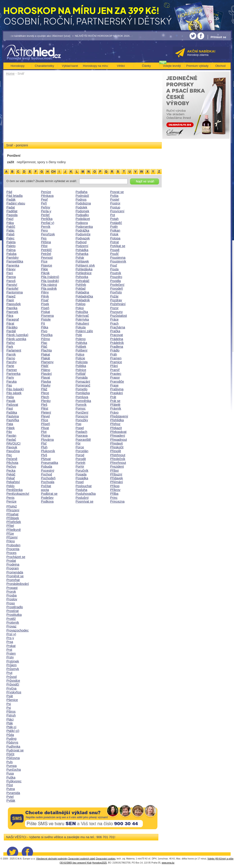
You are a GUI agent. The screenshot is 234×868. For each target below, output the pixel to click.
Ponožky (82, 420)
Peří (44, 203)
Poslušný (82, 498)
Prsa (10, 642)
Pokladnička (84, 296)
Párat (10, 323)
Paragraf (13, 319)
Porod (80, 455)
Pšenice (12, 700)
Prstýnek (13, 661)
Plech (45, 397)
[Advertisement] (83, 110)
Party (10, 378)
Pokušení (82, 323)
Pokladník (83, 300)
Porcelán (82, 451)
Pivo (44, 331)
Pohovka (82, 277)
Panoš (11, 281)
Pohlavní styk (85, 265)
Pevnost (47, 258)
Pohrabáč (83, 281)
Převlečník (118, 459)
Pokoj (80, 308)
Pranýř (115, 370)
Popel (80, 428)
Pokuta (81, 327)
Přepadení (118, 436)
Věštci (121, 66)
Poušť (115, 254)
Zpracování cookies (106, 859)
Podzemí (82, 246)
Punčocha (14, 770)
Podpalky (82, 215)
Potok (114, 234)
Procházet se (16, 557)
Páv (9, 432)
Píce (44, 261)
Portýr (80, 467)
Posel (80, 482)
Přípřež (12, 506)
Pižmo (46, 339)
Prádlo (115, 350)
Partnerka (13, 374)
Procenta (13, 549)
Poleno (81, 339)
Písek (45, 304)
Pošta (114, 196)
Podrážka (83, 230)
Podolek (82, 207)
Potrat (115, 242)
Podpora (82, 223)
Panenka (13, 265)
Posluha (82, 490)
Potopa (115, 238)
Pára (10, 316)
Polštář (81, 374)
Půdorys (12, 742)
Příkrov (115, 490)
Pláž (44, 389)
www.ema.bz (168, 863)
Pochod (47, 474)
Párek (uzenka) (18, 335)
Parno (11, 358)
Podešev (47, 498)
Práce (115, 319)
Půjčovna (13, 758)
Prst (9, 650)
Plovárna (47, 440)
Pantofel (12, 289)
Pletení (46, 412)
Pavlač (11, 440)
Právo (115, 412)
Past (10, 408)
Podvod (81, 242)
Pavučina (13, 451)
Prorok (11, 592)
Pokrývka (82, 319)
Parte (10, 366)
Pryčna (12, 688)
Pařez (11, 343)
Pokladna (82, 292)
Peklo (11, 486)
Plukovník (48, 451)
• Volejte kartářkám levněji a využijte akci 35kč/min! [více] (37, 36)
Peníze (12, 501)
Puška (11, 777)
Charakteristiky (44, 66)
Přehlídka (117, 420)
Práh (114, 354)
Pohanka (82, 254)
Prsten (11, 653)
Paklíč (11, 227)
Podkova (47, 501)
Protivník (13, 623)
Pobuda (47, 467)
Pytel (10, 797)
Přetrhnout (118, 455)
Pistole (46, 319)
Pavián (11, 436)
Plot (44, 432)
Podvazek (83, 238)
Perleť (45, 215)
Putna (11, 789)
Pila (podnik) (50, 281)
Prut (9, 673)
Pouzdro (116, 277)
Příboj (115, 471)
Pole (79, 335)
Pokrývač (82, 316)
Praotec (116, 374)
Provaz (12, 626)
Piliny (45, 292)
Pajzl (10, 219)
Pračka (115, 331)
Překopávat (118, 432)
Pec (9, 455)
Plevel (45, 416)
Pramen (116, 358)
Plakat (46, 354)
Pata (10, 424)
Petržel (46, 254)
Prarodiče (117, 382)
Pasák (11, 401)
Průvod (12, 677)
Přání (114, 366)
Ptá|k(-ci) (13, 731)
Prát (113, 397)
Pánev (11, 269)
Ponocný (82, 416)
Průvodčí (13, 684)
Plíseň (46, 424)
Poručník (82, 471)
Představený (119, 416)
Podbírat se (49, 494)
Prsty (10, 657)
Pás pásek (14, 393)
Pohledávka (84, 269)
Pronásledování (18, 584)
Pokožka (82, 312)
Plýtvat (46, 459)
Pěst (44, 246)
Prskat (11, 646)
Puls (10, 762)
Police (80, 354)
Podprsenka (84, 227)
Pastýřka (13, 420)
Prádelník (117, 343)
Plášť (45, 366)
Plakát (46, 358)
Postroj (115, 203)
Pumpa (12, 766)
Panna (11, 277)
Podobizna (83, 203)
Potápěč (116, 223)
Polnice (81, 370)
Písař (45, 300)
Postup (115, 207)
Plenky (46, 401)
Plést (45, 408)
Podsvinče (83, 234)
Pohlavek (82, 261)
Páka (10, 223)
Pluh (44, 447)
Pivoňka (47, 335)
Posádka (82, 478)
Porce (80, 447)
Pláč (44, 347)
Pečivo (11, 467)
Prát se (115, 401)
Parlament (14, 350)
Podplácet (83, 219)
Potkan (115, 230)
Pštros (11, 712)
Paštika (12, 412)
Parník (11, 354)
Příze (10, 534)
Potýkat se (118, 246)
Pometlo (82, 389)
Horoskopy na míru (95, 66)
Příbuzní (116, 474)
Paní (10, 273)
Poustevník (118, 261)
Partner (12, 370)
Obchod (221, 66)
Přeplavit (117, 443)
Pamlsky (13, 258)
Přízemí (12, 537)
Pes (44, 238)
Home (10, 74)
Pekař (11, 478)
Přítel (10, 526)
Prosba (12, 595)
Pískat (46, 312)
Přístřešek (14, 522)
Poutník (116, 273)
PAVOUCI (14, 443)
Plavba (46, 382)
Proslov (12, 599)
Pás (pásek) (15, 389)
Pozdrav (116, 300)
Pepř (44, 200)
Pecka (11, 471)
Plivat (45, 428)
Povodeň (117, 289)
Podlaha (82, 192)
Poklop (81, 304)
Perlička (47, 219)
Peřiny (46, 207)
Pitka (45, 327)
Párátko (12, 327)
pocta (45, 490)
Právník (116, 408)
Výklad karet (70, 66)
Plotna (46, 436)
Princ (114, 498)
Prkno (11, 541)
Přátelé (115, 405)
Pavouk (12, 447)
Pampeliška (15, 261)
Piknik (45, 273)
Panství (12, 285)
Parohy (12, 362)
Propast (12, 588)
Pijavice (47, 265)
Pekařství (13, 482)
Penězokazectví (18, 494)
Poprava (82, 436)
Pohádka (82, 250)
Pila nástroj (49, 285)
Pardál (11, 331)
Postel (115, 200)
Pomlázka (83, 393)
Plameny (47, 362)
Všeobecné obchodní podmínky (52, 859)
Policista (82, 362)
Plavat (46, 378)
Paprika (12, 308)
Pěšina (46, 242)
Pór (78, 443)
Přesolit (116, 451)
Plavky (46, 385)
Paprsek (12, 312)
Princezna (117, 501)
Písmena (47, 316)
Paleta (11, 242)
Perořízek (48, 234)
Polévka (81, 343)
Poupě (115, 250)
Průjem (12, 665)
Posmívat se (85, 501)
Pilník (45, 296)
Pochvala (48, 482)
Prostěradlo (15, 607)
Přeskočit (117, 447)
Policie (80, 358)
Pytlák (11, 801)
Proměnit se (15, 576)
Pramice (116, 362)
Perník (46, 227)
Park (10, 347)
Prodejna (13, 564)
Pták (10, 723)
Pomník (81, 405)
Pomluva (82, 397)
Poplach (82, 432)
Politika (81, 366)
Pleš (44, 405)
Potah (115, 219)
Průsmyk (13, 669)
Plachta (46, 350)
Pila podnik (49, 289)
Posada (81, 474)
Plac (44, 343)
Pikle (45, 269)
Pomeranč (83, 385)
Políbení (82, 350)
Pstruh (11, 715)
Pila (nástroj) (50, 277)
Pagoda (12, 215)
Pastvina (13, 416)
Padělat (12, 211)
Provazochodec (18, 630)
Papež (11, 296)
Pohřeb (81, 285)
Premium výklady (197, 66)
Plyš (44, 455)
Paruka (12, 382)
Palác (11, 230)
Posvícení (117, 211)
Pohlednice (84, 273)
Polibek (81, 347)
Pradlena (117, 347)
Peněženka (15, 490)
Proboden (13, 545)
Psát (10, 696)
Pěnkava (47, 196)
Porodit (81, 459)
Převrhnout (118, 463)
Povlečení (117, 285)
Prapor (115, 378)
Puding (12, 739)
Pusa (10, 773)
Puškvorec (14, 781)
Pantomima (15, 292)
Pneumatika (50, 463)
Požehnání (118, 304)
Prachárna (118, 327)
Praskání (117, 393)
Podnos (81, 200)
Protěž (11, 619)
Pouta (115, 269)
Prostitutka (14, 615)
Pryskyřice (14, 692)
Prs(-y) (11, 634)
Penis (11, 498)
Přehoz (115, 424)
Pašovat (12, 405)
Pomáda (82, 378)
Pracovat (117, 335)
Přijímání (117, 482)
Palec (11, 238)
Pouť (114, 265)
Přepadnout (119, 440)
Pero (44, 230)
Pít (43, 323)
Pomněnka (83, 401)
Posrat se (117, 192)
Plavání (46, 374)
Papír (10, 300)
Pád (9, 192)
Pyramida (13, 793)
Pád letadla (15, 196)
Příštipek (13, 518)
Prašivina (117, 389)
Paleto (11, 246)
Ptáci (10, 719)
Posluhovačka (86, 494)
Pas (9, 385)
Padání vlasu (16, 203)
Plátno (46, 370)
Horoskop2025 (99, 863)
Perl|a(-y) (48, 223)
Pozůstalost (119, 316)
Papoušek (14, 304)
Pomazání (83, 382)
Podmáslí (82, 196)
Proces (12, 553)
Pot (113, 215)
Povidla (116, 281)
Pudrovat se (15, 750)
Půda (10, 735)
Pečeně (12, 459)
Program (13, 568)
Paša (10, 397)
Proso (11, 603)
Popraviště (83, 440)
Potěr (114, 227)
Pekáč (11, 474)
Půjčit (10, 754)
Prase (115, 385)
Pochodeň (48, 478)
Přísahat (13, 514)
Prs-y (10, 638)
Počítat (46, 486)
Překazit (116, 428)
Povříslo (116, 292)
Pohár (80, 258)
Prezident (117, 467)
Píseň (45, 308)
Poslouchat (84, 486)
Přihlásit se (218, 37)
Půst (10, 785)
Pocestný (48, 471)
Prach (115, 323)
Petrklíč (46, 250)
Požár (115, 296)
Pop (79, 424)
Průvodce (13, 681)
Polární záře (84, 331)
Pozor (115, 308)
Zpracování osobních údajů (82, 859)
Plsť (44, 443)
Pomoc (81, 408)
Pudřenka (13, 746)
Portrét (81, 463)
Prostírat (13, 611)
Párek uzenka (16, 339)
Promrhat (13, 580)
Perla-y (46, 211)
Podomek (83, 211)
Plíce (45, 420)
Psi (9, 704)
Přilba (114, 494)
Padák (11, 200)
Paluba (12, 254)
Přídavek (117, 478)
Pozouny (117, 312)
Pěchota (12, 463)
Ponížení (82, 412)
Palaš (11, 234)
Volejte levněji (172, 66)
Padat (11, 207)
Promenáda (15, 572)
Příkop (115, 486)
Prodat (11, 561)
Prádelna (117, 339)
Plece (45, 393)
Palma (11, 250)
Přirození (13, 510)
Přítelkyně (14, 530)
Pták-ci (11, 727)
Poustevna (118, 258)
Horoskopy (18, 66)
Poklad (81, 289)
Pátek (11, 428)
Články (146, 66)
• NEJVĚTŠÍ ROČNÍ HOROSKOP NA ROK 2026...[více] (105, 36)
